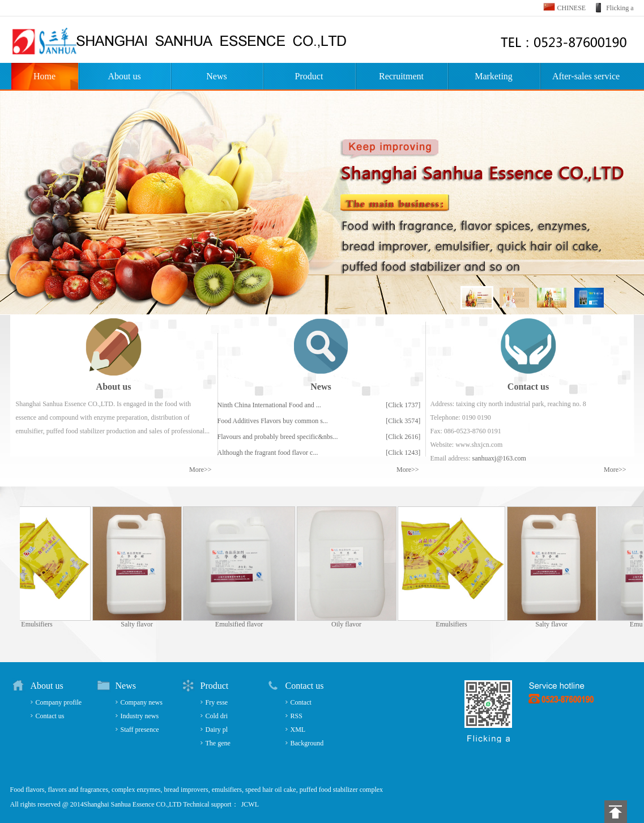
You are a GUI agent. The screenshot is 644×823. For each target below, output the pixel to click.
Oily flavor (350, 624)
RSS (297, 716)
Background (307, 743)
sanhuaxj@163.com (499, 458)
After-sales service (586, 76)
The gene (218, 743)
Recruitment (401, 76)
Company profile (59, 702)
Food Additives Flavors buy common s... (273, 421)
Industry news (140, 716)
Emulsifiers (40, 624)
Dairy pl (217, 730)
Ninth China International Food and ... (269, 405)
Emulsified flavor (242, 624)
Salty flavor (140, 624)
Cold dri (217, 716)
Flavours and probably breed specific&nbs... (278, 437)
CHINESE (572, 8)
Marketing (494, 76)
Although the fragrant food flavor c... (268, 453)
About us (124, 76)
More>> (201, 470)
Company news (142, 702)
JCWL (250, 804)
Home (44, 76)
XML (298, 730)
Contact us (50, 716)
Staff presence (140, 730)
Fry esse (217, 702)
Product (309, 76)
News (216, 76)
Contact (301, 702)
